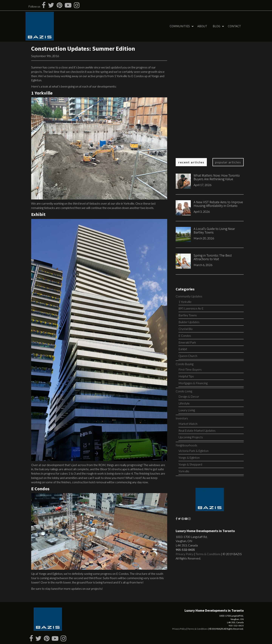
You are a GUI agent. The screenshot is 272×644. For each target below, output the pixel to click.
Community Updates (189, 296)
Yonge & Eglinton (189, 457)
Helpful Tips (186, 376)
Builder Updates (189, 322)
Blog (216, 26)
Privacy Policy (185, 554)
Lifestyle (184, 403)
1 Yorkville (185, 302)
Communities (180, 26)
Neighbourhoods (186, 445)
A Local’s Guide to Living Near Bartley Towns (214, 231)
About (202, 26)
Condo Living (184, 391)
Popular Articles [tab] (228, 162)
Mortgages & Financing (193, 383)
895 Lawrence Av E (191, 308)
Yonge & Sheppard (190, 464)
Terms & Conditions (208, 554)
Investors (182, 418)
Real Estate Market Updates (197, 430)
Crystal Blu (185, 329)
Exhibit (183, 349)
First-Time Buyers (190, 369)
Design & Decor (189, 396)
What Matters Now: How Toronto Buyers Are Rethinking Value (217, 177)
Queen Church (188, 356)
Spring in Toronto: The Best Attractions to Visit (213, 257)
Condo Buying (185, 364)
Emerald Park (187, 342)
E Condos (185, 336)
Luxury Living (187, 410)
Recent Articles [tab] (191, 162)
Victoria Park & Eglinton (194, 451)
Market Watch (188, 424)
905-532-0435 (185, 550)
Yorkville (184, 471)
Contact (234, 26)
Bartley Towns (188, 315)
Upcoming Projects (191, 437)
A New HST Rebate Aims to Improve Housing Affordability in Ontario (218, 204)
